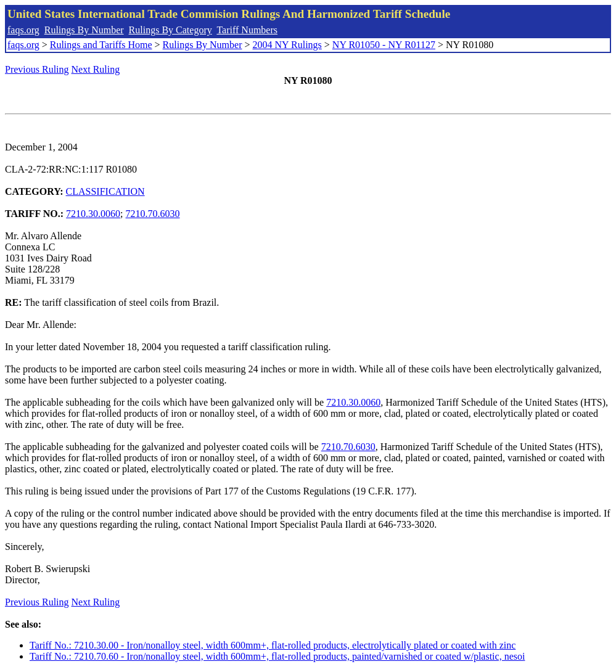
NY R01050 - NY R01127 (384, 45)
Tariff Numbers (247, 30)
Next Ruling (96, 69)
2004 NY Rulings (287, 45)
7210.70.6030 (153, 214)
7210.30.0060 (93, 214)
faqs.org (23, 30)
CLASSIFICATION (105, 191)
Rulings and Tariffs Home (101, 45)
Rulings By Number (84, 30)
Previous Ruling (37, 69)
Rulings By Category (170, 30)
